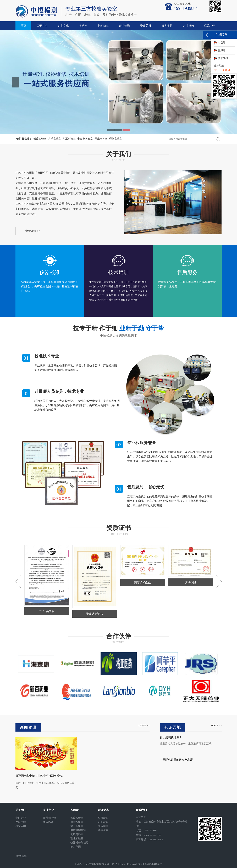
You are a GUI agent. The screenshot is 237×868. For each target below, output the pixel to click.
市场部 (220, 42)
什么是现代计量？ (171, 737)
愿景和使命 (49, 818)
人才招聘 (188, 26)
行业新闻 (103, 822)
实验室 (83, 26)
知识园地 (103, 826)
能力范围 (76, 847)
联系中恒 (210, 26)
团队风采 (48, 822)
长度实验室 (40, 139)
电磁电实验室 (85, 139)
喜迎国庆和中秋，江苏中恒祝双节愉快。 (40, 776)
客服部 (220, 50)
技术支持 (221, 58)
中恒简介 (21, 818)
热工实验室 (69, 139)
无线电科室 (101, 139)
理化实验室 (116, 139)
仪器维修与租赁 (79, 843)
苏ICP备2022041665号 (150, 864)
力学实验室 (55, 139)
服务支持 (167, 26)
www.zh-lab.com (152, 835)
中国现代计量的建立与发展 (176, 760)
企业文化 (63, 26)
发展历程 (21, 822)
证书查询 (124, 26)
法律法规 (103, 830)
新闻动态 (103, 26)
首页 (23, 26)
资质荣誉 (146, 26)
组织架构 (21, 826)
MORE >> (144, 726)
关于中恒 (42, 26)
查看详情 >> (33, 231)
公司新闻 (103, 818)
